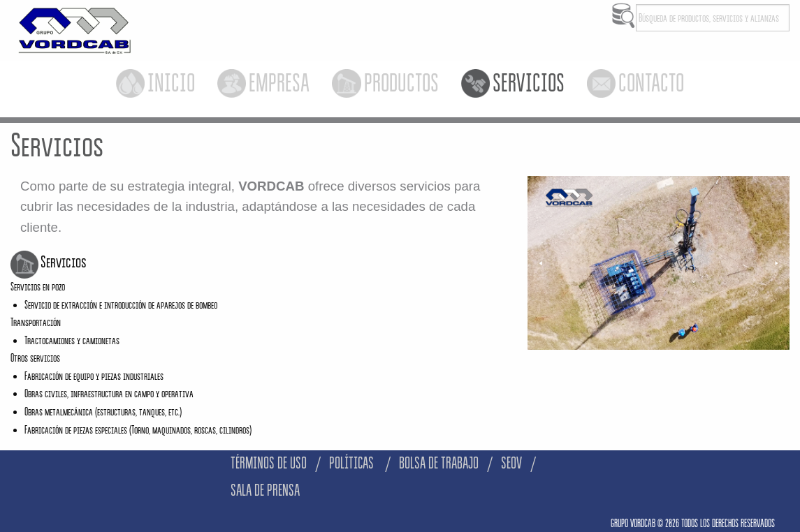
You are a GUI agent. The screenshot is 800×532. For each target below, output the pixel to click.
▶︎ (782, 263)
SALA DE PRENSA (265, 490)
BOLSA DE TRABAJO (439, 463)
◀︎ (546, 263)
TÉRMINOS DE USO (269, 463)
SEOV (511, 463)
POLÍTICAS (353, 463)
